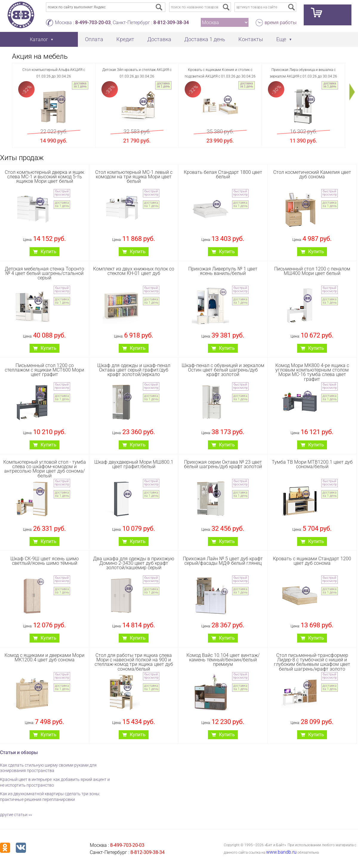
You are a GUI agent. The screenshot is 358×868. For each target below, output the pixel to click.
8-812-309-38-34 (171, 23)
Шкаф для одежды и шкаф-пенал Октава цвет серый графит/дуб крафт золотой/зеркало (134, 370)
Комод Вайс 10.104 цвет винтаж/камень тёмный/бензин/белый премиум (223, 660)
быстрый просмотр (62, 193)
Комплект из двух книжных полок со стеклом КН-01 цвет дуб (134, 271)
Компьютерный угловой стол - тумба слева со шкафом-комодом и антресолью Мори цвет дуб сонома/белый (45, 469)
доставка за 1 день (80, 85)
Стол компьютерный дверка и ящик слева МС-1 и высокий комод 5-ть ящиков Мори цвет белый (44, 177)
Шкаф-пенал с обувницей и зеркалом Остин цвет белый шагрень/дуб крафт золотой (223, 370)
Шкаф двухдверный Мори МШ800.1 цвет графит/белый (134, 464)
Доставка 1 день (205, 39)
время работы (281, 23)
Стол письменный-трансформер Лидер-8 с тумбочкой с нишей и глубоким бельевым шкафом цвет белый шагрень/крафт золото (312, 662)
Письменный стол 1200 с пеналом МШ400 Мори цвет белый (312, 271)
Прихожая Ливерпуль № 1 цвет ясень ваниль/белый (223, 271)
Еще (281, 39)
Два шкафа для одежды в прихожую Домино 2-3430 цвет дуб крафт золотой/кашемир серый (134, 563)
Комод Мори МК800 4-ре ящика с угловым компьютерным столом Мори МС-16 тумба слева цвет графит (312, 372)
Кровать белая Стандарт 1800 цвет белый (223, 174)
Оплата (94, 39)
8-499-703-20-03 (93, 23)
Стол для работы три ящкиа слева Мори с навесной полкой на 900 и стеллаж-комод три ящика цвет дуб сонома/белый (134, 662)
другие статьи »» (16, 815)
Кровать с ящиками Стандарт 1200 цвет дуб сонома (312, 561)
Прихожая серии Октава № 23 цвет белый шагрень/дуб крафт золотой (223, 464)
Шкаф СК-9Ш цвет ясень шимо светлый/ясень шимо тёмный (45, 561)
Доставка (159, 39)
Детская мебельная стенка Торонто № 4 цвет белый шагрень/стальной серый (44, 273)
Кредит (125, 39)
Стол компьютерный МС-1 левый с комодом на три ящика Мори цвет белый (134, 177)
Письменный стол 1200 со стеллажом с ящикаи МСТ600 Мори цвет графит (44, 370)
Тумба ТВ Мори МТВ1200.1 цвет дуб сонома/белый (312, 464)
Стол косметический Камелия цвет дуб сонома (312, 174)
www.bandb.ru (281, 852)
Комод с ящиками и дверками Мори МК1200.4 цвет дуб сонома (44, 657)
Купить (48, 252)
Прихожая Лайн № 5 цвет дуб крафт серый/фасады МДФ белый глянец (223, 561)
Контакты (251, 39)
